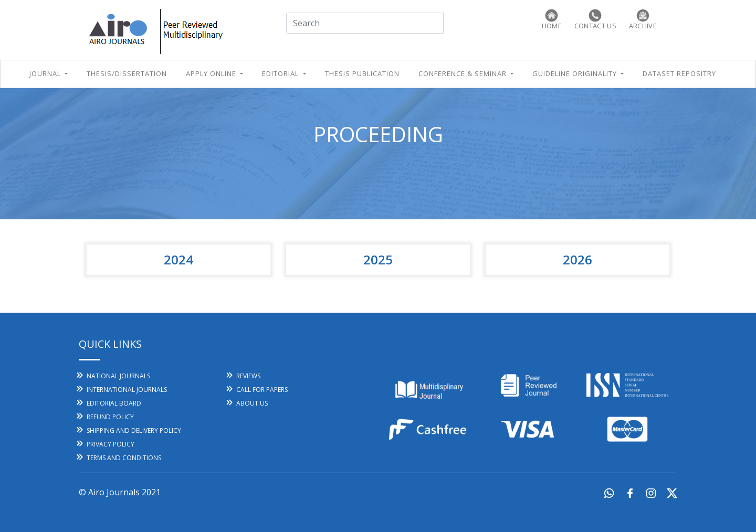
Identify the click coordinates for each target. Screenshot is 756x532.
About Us (252, 403)
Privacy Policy (111, 444)
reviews (248, 376)
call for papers (262, 390)
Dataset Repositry (679, 73)
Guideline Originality (576, 73)
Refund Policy (110, 417)
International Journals (127, 390)
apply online (212, 73)
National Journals (118, 376)
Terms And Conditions (124, 458)
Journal (46, 73)
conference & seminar (464, 73)
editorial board (114, 403)
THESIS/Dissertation (127, 73)
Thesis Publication (362, 73)
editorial (281, 73)
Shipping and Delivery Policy (134, 430)
